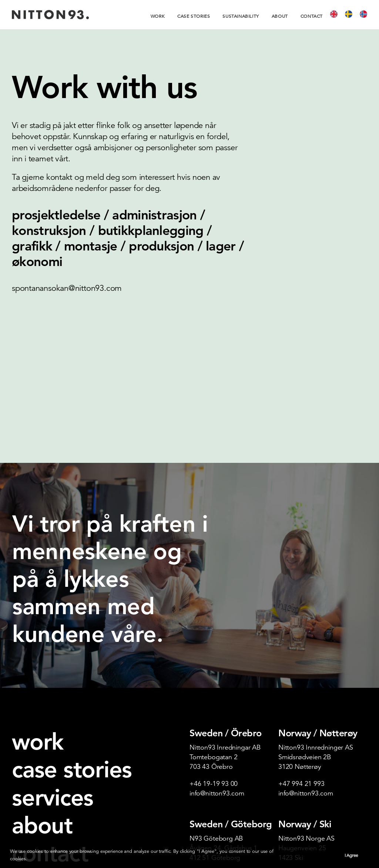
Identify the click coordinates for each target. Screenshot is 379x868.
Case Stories (194, 16)
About (280, 16)
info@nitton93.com (217, 671)
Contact (312, 16)
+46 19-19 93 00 (214, 662)
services (53, 676)
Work (158, 16)
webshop (31, 781)
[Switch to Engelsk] (336, 15)
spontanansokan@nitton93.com (67, 288)
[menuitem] (160, 16)
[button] (18, 822)
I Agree (351, 855)
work (38, 620)
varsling (28, 793)
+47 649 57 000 (301, 753)
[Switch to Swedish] (351, 15)
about (42, 703)
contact (50, 731)
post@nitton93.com (218, 753)
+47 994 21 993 (301, 662)
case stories (72, 647)
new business (39, 769)
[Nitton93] (50, 15)
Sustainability (241, 16)
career (25, 758)
